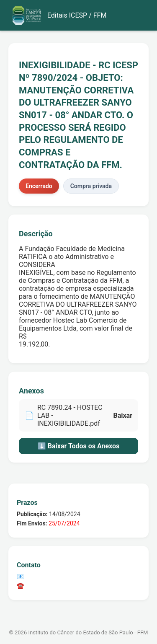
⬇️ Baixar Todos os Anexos (78, 446)
